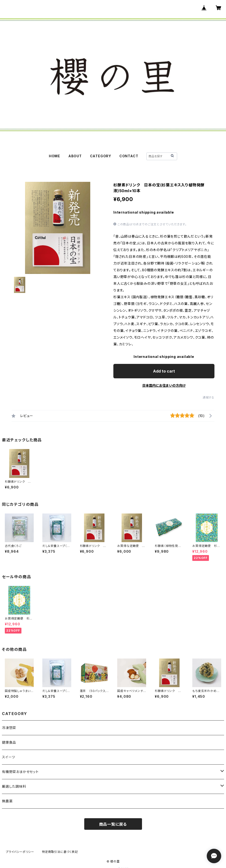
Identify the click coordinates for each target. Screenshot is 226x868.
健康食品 (9, 742)
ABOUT (75, 156)
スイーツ (9, 757)
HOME (55, 156)
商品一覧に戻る (113, 824)
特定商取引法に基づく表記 (60, 852)
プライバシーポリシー (20, 852)
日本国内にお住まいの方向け (164, 385)
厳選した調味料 (14, 786)
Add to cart (164, 371)
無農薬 (7, 801)
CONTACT (129, 156)
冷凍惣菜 (9, 728)
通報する (209, 397)
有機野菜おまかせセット (20, 772)
